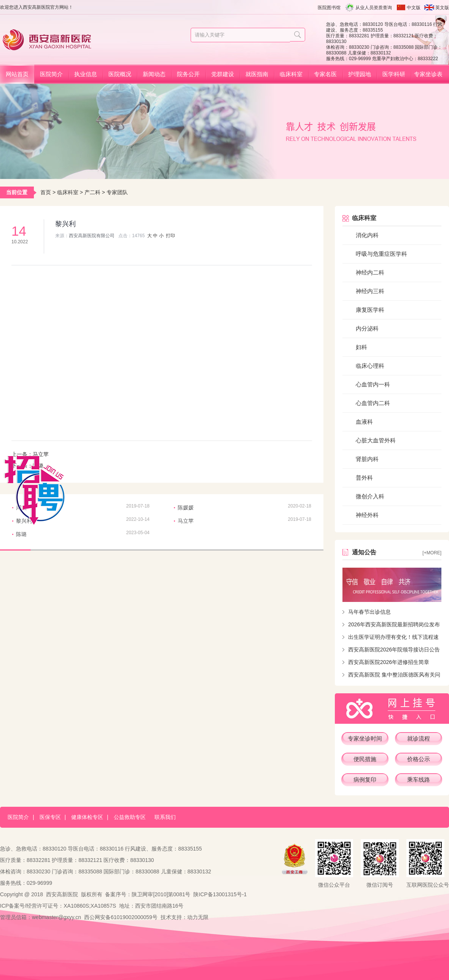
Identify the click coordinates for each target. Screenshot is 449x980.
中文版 (414, 8)
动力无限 (198, 917)
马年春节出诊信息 (369, 612)
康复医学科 (370, 310)
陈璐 (21, 534)
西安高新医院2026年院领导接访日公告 (394, 650)
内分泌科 (367, 328)
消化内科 (367, 235)
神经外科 (367, 515)
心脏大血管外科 (376, 440)
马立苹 (41, 454)
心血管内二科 (373, 403)
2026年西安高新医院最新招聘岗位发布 (394, 624)
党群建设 (223, 74)
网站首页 (17, 74)
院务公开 (188, 74)
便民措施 (365, 759)
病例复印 (365, 780)
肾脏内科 (367, 459)
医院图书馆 (329, 8)
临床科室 (291, 74)
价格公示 (419, 759)
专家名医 (325, 74)
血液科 (364, 422)
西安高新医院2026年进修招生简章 (389, 662)
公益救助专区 (130, 817)
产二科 (92, 192)
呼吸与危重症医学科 (381, 254)
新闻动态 (154, 74)
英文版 (442, 8)
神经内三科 (370, 291)
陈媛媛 (186, 508)
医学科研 (394, 74)
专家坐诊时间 (365, 738)
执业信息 (86, 74)
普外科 (364, 478)
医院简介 (51, 74)
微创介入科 (370, 496)
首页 (46, 192)
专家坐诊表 (428, 74)
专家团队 (117, 192)
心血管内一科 (373, 384)
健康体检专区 (87, 817)
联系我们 (165, 817)
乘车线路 (419, 780)
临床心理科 (370, 366)
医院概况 (120, 74)
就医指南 (257, 74)
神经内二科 (370, 272)
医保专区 (50, 817)
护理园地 (360, 74)
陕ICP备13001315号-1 (220, 894)
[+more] (432, 553)
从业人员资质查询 (374, 8)
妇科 (361, 347)
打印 (170, 236)
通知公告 (364, 552)
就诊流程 (419, 738)
